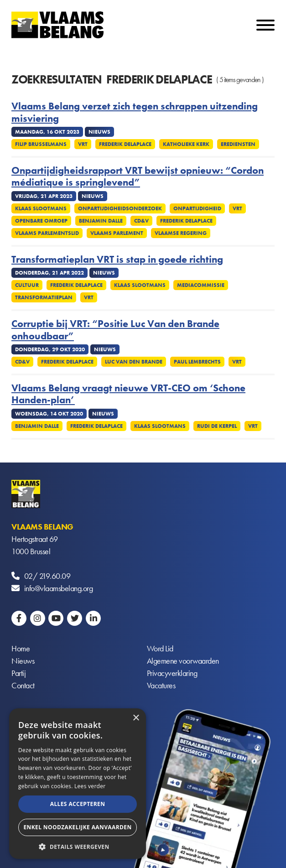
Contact (23, 685)
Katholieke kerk (186, 144)
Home (21, 648)
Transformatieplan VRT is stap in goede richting (117, 260)
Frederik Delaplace (125, 144)
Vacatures (161, 685)
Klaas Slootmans (41, 208)
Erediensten (238, 144)
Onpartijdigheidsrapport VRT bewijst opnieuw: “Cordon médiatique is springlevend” (138, 177)
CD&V (22, 362)
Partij (18, 673)
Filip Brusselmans (41, 144)
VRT (83, 144)
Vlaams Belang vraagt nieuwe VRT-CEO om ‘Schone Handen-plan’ (128, 394)
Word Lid (160, 648)
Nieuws (23, 661)
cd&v (141, 221)
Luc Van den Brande (134, 362)
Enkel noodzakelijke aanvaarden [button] (77, 827)
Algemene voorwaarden (183, 661)
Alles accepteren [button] (78, 804)
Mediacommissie (201, 285)
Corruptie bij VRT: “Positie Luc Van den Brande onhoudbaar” (115, 330)
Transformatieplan (44, 297)
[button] (78, 846)
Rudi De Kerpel (217, 426)
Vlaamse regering (181, 233)
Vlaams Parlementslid (47, 233)
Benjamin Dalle (101, 221)
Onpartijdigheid (197, 208)
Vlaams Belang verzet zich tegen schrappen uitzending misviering (135, 112)
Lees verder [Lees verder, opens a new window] (90, 786)
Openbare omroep (41, 221)
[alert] (78, 784)
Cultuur (27, 285)
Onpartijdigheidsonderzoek (120, 208)
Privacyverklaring (172, 673)
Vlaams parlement (117, 233)
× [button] (136, 718)
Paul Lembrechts (197, 362)
